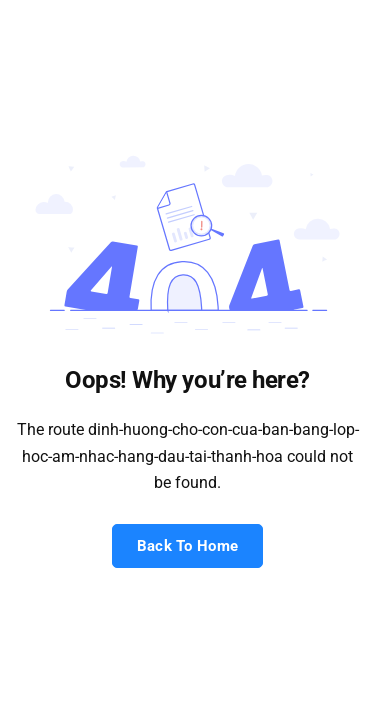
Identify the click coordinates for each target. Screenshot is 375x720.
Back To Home (188, 546)
